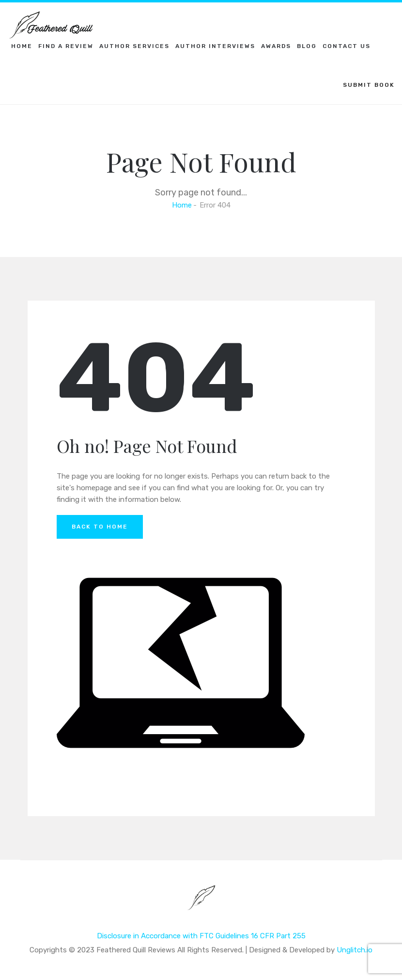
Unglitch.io (355, 950)
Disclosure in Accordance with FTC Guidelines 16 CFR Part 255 (201, 936)
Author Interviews (215, 46)
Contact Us (347, 46)
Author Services (134, 46)
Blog (307, 46)
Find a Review (66, 46)
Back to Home (100, 527)
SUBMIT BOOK (369, 85)
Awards (276, 46)
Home (22, 46)
